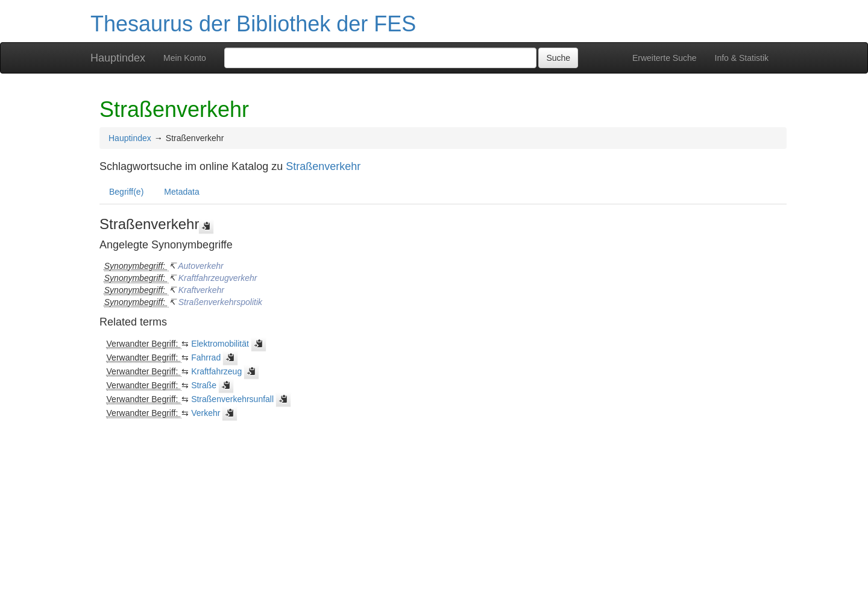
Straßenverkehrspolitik (220, 302)
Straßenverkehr (323, 166)
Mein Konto (185, 58)
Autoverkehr (200, 266)
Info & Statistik (742, 58)
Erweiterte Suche (665, 58)
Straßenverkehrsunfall (232, 399)
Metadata (181, 192)
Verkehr (206, 413)
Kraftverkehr (201, 290)
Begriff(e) (126, 192)
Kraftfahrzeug (216, 371)
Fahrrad (206, 357)
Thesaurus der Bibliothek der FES (253, 24)
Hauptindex (118, 58)
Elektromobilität (220, 344)
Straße (204, 385)
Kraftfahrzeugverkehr (218, 278)
